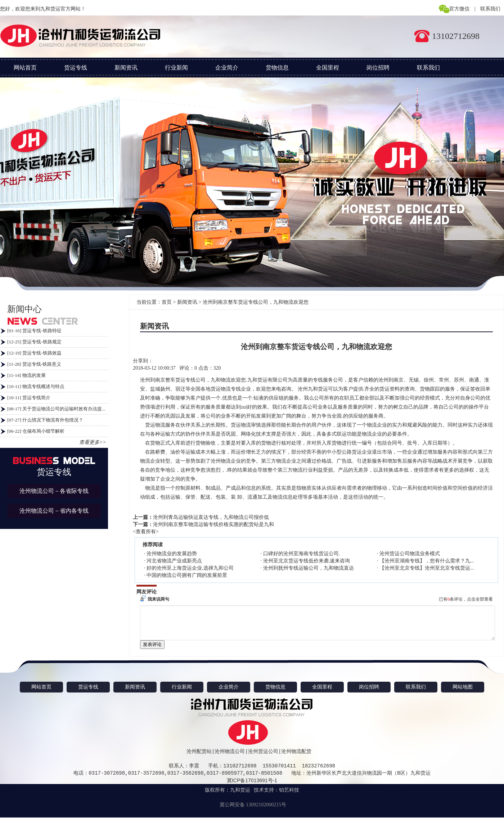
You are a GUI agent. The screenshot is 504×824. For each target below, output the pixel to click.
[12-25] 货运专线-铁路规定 (34, 342)
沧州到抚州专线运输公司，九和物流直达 (309, 568)
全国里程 (328, 68)
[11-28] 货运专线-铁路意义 (34, 364)
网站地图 (463, 693)
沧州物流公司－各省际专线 (54, 491)
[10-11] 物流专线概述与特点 (36, 386)
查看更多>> (93, 442)
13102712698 (456, 36)
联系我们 (490, 9)
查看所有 (146, 532)
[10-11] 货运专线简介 (29, 398)
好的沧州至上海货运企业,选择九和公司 (190, 568)
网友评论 (147, 592)
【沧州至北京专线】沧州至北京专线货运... (427, 568)
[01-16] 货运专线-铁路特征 (34, 331)
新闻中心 (24, 309)
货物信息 (277, 68)
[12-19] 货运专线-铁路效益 (34, 353)
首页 (167, 302)
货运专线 (76, 68)
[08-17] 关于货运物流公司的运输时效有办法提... (56, 409)
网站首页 (25, 68)
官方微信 (459, 9)
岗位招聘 (378, 68)
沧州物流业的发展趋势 (172, 554)
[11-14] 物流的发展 (26, 375)
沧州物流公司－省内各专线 (54, 511)
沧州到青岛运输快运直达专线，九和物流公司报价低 (211, 517)
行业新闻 (176, 68)
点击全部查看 (480, 599)
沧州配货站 (199, 758)
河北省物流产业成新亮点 (174, 561)
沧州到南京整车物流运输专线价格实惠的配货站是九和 (213, 524)
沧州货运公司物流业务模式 (410, 554)
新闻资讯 (126, 68)
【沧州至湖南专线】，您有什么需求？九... (427, 561)
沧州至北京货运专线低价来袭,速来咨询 (307, 561)
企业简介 (227, 68)
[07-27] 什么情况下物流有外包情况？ (45, 420)
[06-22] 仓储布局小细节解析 (36, 431)
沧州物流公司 (230, 758)
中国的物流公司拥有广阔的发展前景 (187, 575)
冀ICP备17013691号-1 (252, 787)
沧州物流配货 (296, 758)
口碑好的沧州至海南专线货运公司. (302, 554)
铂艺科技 (289, 796)
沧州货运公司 (263, 758)
